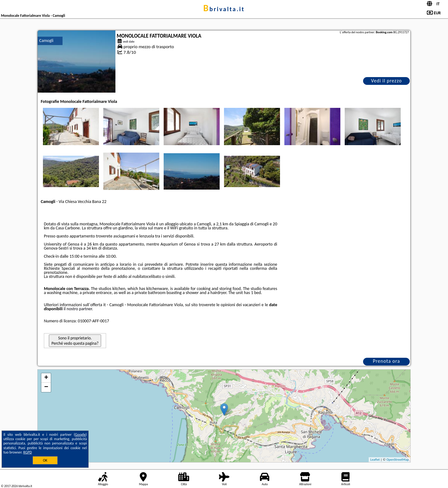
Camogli (46, 41)
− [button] (46, 387)
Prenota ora (386, 361)
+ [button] (46, 378)
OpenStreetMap (398, 460)
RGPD (28, 452)
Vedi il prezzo (386, 81)
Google (80, 435)
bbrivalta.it (224, 9)
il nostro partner (78, 309)
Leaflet (375, 460)
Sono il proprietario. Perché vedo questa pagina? (75, 341)
